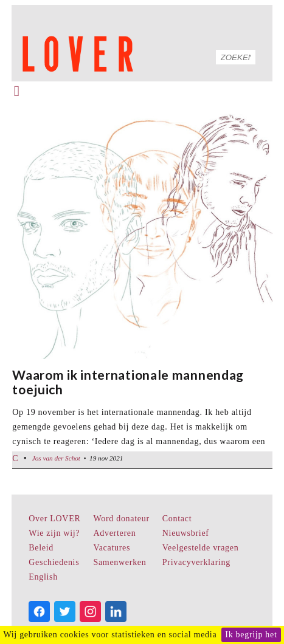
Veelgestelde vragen (201, 548)
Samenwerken (119, 562)
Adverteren (114, 533)
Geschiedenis (54, 562)
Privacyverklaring (196, 562)
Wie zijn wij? (54, 533)
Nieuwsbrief (186, 533)
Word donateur (121, 519)
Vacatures (112, 548)
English (43, 577)
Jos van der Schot (56, 458)
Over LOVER (54, 519)
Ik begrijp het (251, 635)
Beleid (41, 548)
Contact (177, 519)
